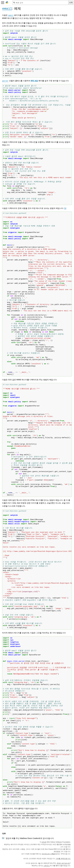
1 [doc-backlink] (3, 838)
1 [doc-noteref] (65, 208)
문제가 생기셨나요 (63, 863)
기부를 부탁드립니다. (63, 859)
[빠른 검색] (40, 3)
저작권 (44, 842)
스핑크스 (47, 866)
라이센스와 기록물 (48, 854)
